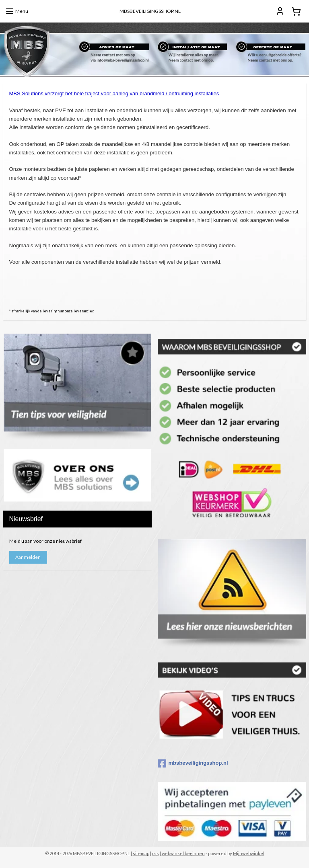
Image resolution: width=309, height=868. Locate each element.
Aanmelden (28, 557)
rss (156, 853)
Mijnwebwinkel (249, 853)
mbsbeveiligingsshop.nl (193, 763)
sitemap (141, 853)
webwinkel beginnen (183, 853)
